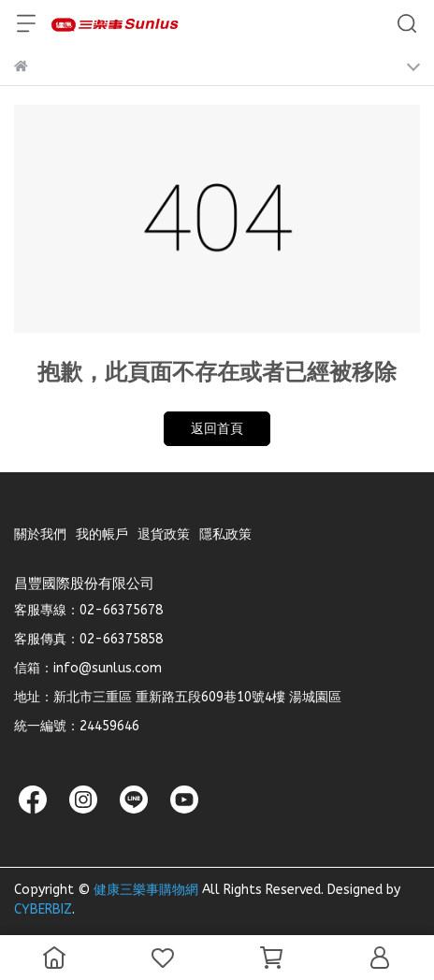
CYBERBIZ (43, 909)
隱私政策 (225, 534)
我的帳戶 (102, 534)
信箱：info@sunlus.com (88, 668)
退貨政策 (164, 534)
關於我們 (40, 534)
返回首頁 (217, 429)
